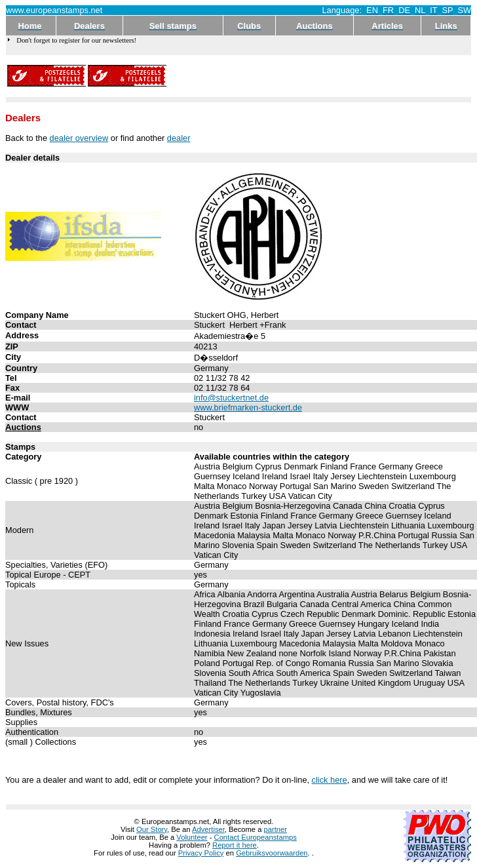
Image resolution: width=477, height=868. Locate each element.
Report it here (235, 845)
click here (330, 780)
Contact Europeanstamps (256, 837)
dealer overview (79, 138)
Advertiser (208, 829)
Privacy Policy (201, 853)
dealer (179, 138)
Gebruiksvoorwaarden (272, 853)
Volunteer (192, 837)
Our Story (152, 829)
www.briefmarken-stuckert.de (248, 407)
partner (276, 829)
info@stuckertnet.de (231, 398)
